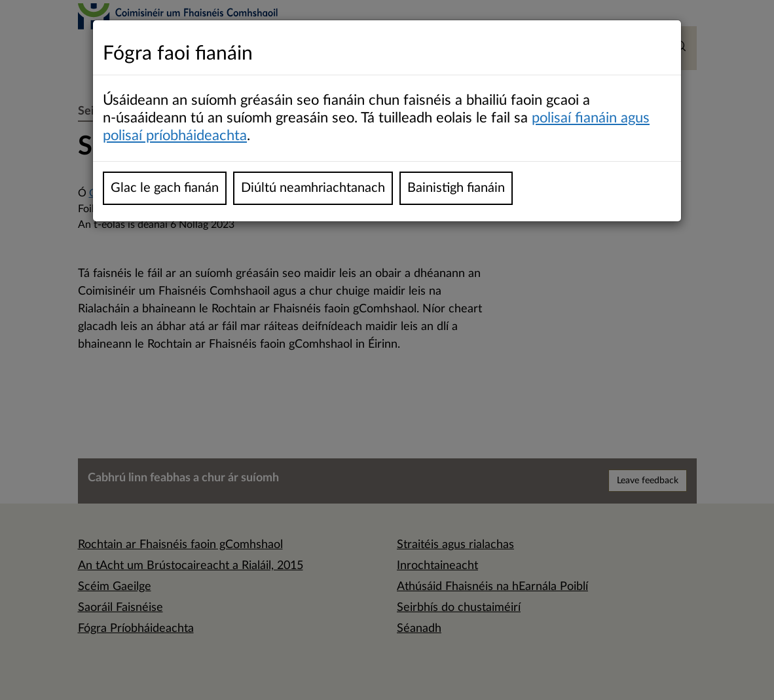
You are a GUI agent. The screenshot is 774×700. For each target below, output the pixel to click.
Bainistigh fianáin (456, 188)
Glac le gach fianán (165, 188)
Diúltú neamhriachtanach (313, 188)
